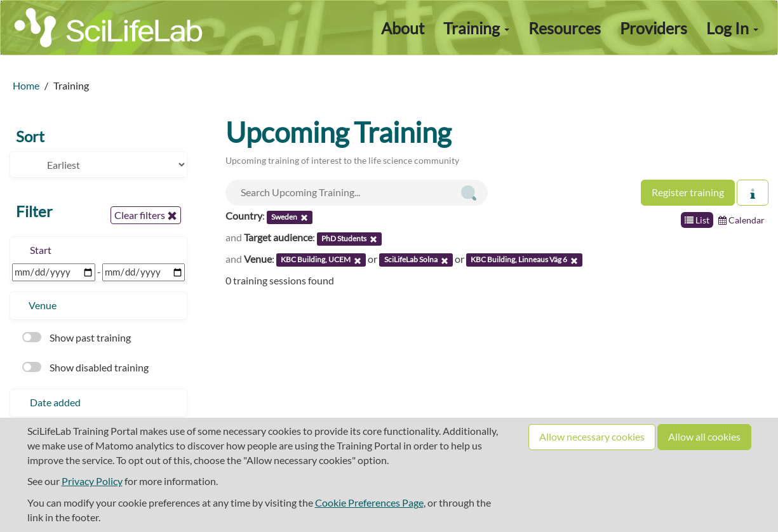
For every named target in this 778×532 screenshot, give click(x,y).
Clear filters (146, 215)
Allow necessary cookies (592, 436)
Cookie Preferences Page (369, 502)
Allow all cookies (704, 436)
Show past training (77, 337)
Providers (654, 28)
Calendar (741, 220)
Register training (688, 192)
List (697, 220)
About (403, 28)
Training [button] (476, 28)
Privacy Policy (92, 481)
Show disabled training (85, 367)
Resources (565, 28)
